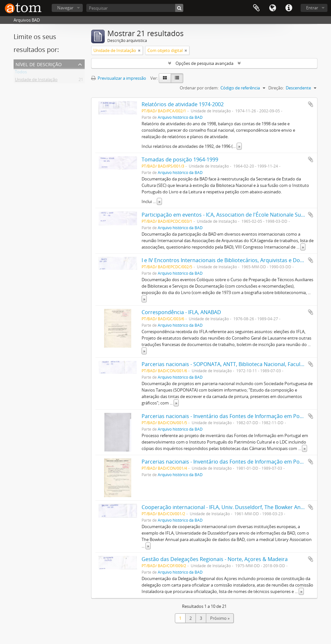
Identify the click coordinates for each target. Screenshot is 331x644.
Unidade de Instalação (36, 81)
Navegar (65, 8)
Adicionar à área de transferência (311, 104)
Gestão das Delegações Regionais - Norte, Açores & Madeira (215, 559)
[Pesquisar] (135, 8)
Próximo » (220, 618)
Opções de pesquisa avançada (204, 63)
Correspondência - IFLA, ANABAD (181, 312)
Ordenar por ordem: (199, 88)
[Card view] (165, 78)
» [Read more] (239, 146)
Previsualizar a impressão (119, 78)
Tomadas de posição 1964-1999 (180, 159)
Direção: (276, 88)
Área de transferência (256, 8)
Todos (21, 73)
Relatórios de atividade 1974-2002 (183, 104)
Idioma (272, 8)
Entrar (312, 8)
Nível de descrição (39, 64)
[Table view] (177, 78)
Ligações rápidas (289, 8)
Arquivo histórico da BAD (180, 117)
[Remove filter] (139, 50)
